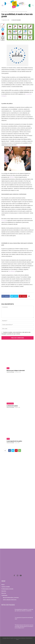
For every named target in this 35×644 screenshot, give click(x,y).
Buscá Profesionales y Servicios (11, 598)
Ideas (8, 368)
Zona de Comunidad (17, 20)
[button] (33, 6)
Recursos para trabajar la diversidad (16, 370)
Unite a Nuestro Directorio (10, 600)
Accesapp (4, 220)
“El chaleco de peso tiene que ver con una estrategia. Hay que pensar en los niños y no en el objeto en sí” (24, 626)
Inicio (2, 12)
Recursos (4, 593)
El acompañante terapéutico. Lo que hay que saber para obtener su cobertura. (24, 610)
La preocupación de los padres (14, 441)
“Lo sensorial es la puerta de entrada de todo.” (24, 618)
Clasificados (4, 595)
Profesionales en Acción (7, 589)
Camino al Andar (10, 403)
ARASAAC (12, 177)
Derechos (4, 591)
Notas (6, 12)
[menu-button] (2, 5)
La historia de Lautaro (12, 406)
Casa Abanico (12, 271)
